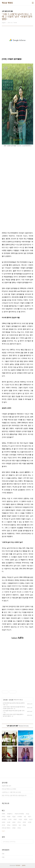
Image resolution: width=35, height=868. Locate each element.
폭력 (4, 814)
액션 (4, 817)
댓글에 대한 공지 (6, 786)
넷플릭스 (10, 814)
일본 (14, 817)
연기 (30, 817)
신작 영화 (11, 700)
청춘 (14, 828)
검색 (31, 842)
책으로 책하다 (7, 3)
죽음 (25, 825)
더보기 (3, 831)
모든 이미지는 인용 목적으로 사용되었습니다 (14, 795)
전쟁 (30, 822)
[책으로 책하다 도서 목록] (9, 789)
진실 (28, 814)
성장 (21, 819)
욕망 (14, 822)
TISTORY (18, 865)
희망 (25, 822)
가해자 (20, 817)
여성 (20, 828)
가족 (10, 819)
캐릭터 (15, 825)
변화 (26, 819)
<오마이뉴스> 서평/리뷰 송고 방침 (11, 792)
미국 (4, 825)
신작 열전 (5, 700)
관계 (4, 822)
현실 (9, 825)
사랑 (9, 822)
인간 (31, 819)
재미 (15, 819)
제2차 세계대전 (20, 814)
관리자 (24, 865)
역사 (20, 822)
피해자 (4, 819)
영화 (9, 817)
